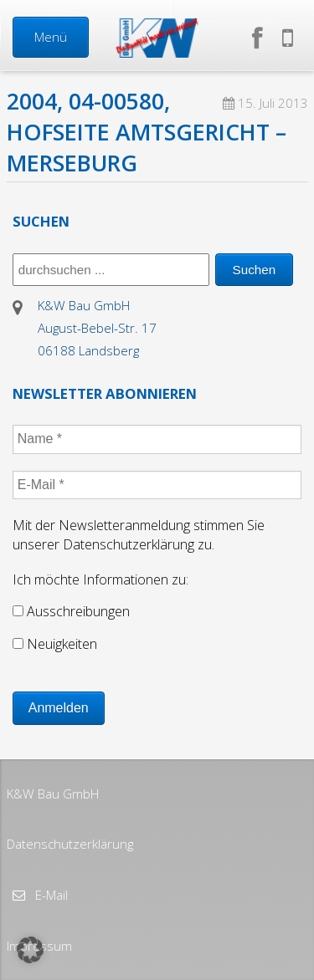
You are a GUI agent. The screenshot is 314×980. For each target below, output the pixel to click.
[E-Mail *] (157, 485)
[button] (30, 950)
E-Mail (50, 895)
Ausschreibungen (71, 611)
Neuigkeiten (55, 644)
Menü (51, 37)
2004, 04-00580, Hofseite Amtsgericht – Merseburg (147, 132)
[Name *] (157, 439)
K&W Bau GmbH (53, 794)
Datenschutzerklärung (70, 844)
